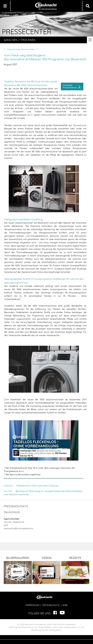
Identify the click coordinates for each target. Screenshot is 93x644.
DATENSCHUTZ (51, 605)
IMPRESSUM (32, 605)
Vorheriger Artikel (14, 49)
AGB (65, 605)
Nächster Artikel (28, 49)
